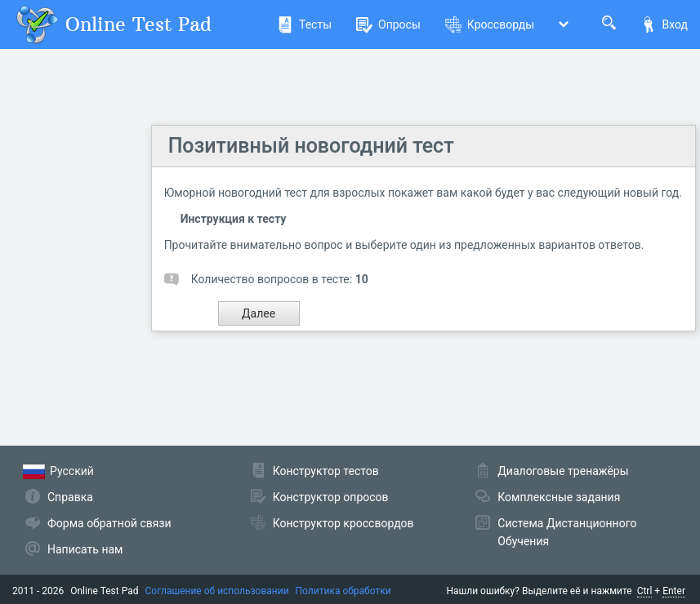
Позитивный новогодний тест (311, 146)
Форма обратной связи (109, 523)
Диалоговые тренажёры (563, 471)
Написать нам (85, 549)
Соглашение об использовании (217, 591)
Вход (664, 24)
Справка (70, 497)
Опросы (388, 24)
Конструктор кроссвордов (343, 523)
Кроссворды (490, 24)
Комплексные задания (559, 497)
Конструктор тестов (326, 471)
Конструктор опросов (331, 497)
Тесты (304, 24)
